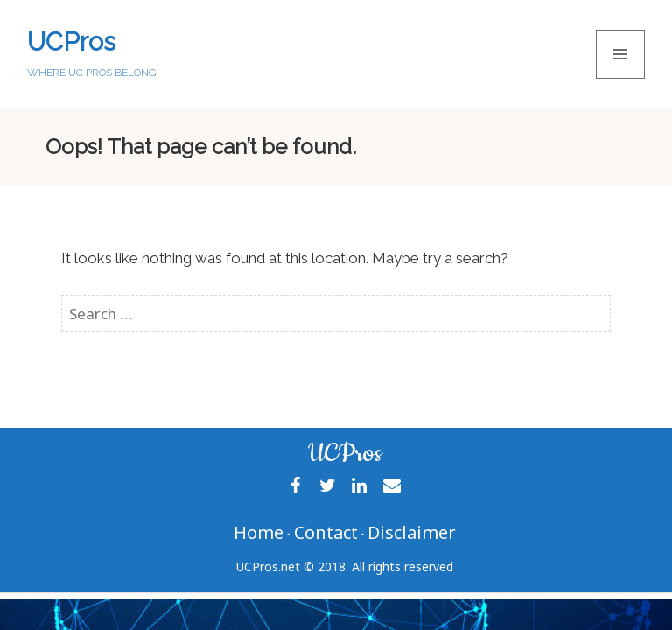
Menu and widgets (621, 78)
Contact (326, 532)
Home (259, 532)
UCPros (71, 42)
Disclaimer (412, 532)
